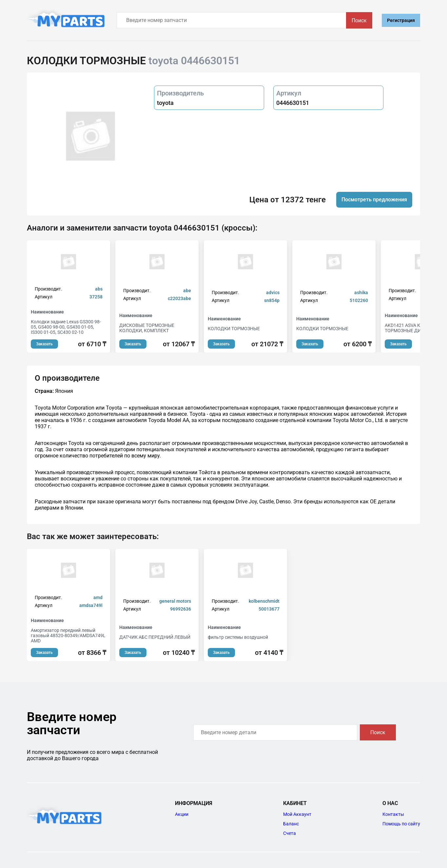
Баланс (291, 824)
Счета (290, 833)
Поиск (359, 20)
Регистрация (401, 20)
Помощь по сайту (401, 824)
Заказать (44, 344)
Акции (182, 814)
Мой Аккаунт (297, 814)
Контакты (393, 814)
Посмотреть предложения (374, 200)
